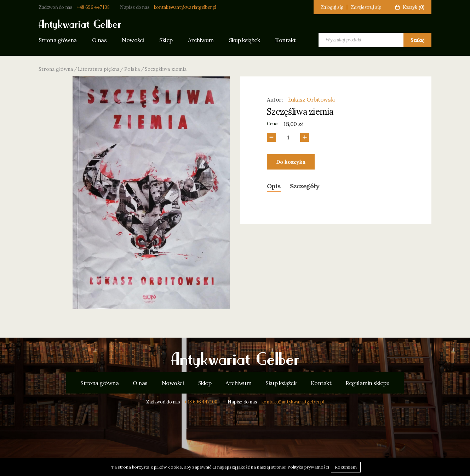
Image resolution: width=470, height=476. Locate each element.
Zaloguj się (332, 7)
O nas (99, 40)
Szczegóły (305, 186)
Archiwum (201, 40)
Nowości (133, 40)
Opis (274, 186)
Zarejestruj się (366, 7)
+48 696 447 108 (93, 7)
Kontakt (285, 40)
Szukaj (417, 40)
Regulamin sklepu (367, 383)
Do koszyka (291, 162)
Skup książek (244, 40)
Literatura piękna (99, 69)
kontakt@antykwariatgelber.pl (185, 7)
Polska (132, 69)
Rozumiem (346, 467)
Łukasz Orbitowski (311, 99)
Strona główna (58, 40)
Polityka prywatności (308, 467)
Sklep (166, 40)
